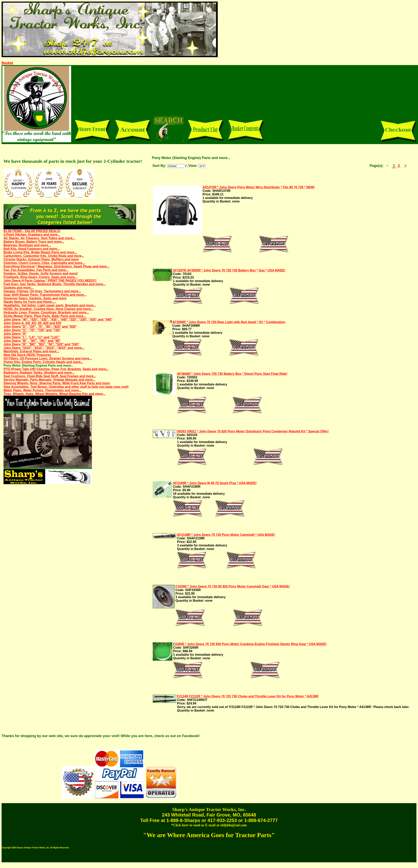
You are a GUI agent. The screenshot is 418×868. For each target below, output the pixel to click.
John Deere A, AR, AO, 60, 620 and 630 (32, 323)
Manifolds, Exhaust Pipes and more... (31, 351)
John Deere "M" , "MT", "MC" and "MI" (32, 341)
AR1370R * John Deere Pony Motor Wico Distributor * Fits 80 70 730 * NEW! (259, 187)
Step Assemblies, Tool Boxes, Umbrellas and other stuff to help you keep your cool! (66, 387)
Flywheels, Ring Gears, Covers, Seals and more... (40, 277)
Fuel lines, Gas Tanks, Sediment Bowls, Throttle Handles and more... (55, 284)
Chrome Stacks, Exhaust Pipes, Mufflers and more (41, 259)
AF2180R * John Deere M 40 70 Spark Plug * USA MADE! (215, 483)
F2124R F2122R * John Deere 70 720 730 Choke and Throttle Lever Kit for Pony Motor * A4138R (248, 696)
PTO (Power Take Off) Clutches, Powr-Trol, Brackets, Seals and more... (56, 369)
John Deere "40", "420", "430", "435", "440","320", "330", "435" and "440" (58, 320)
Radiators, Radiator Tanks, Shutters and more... (39, 373)
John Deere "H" (15, 334)
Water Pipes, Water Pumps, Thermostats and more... (42, 390)
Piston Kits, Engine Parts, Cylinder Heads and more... (43, 362)
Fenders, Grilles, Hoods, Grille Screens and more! (41, 274)
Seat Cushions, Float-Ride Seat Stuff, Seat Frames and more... (50, 376)
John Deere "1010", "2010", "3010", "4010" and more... (44, 348)
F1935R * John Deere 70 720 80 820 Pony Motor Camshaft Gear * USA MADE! (233, 586)
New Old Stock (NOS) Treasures (27, 355)
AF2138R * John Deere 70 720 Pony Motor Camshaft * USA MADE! (226, 535)
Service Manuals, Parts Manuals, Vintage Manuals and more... (49, 380)
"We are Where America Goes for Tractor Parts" (209, 835)
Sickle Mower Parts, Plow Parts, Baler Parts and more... (45, 316)
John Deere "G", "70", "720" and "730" (32, 330)
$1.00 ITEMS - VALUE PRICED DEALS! (32, 231)
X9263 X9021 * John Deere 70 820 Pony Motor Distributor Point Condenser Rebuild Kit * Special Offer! (253, 431)
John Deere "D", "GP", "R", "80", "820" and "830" (40, 327)
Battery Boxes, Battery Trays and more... (34, 242)
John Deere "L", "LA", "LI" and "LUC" (32, 337)
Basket (7, 63)
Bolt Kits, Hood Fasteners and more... (32, 249)
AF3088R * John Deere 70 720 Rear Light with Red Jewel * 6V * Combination (229, 322)
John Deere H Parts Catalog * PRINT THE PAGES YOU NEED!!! (50, 281)
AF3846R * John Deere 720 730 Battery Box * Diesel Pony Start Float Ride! (232, 374)
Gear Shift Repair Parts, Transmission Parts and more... (45, 295)
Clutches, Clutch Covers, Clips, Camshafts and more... (44, 263)
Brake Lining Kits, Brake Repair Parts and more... (40, 252)
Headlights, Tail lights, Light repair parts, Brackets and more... (50, 305)
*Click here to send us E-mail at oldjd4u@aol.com (209, 825)
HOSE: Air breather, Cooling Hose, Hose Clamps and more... (48, 309)
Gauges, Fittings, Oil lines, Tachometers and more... (42, 291)
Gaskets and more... (18, 288)
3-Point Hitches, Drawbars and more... (32, 235)
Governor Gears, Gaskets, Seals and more (35, 298)
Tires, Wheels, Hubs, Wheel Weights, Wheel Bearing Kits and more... (55, 394)
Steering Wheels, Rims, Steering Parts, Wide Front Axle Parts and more (57, 383)
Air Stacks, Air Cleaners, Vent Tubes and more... (39, 238)
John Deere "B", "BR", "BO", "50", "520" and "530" (41, 344)
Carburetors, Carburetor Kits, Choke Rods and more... (44, 256)
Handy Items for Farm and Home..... (30, 302)
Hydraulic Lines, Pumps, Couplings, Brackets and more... (46, 312)
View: (193, 166)
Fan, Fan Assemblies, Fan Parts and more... (36, 270)
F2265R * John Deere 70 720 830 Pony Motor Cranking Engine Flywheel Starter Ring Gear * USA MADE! (250, 644)
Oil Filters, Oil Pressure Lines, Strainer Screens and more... (48, 358)
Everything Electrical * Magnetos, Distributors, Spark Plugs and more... (56, 266)
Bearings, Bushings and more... (27, 245)
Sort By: (159, 166)
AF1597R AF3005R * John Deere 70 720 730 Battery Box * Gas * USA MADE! (229, 270)
